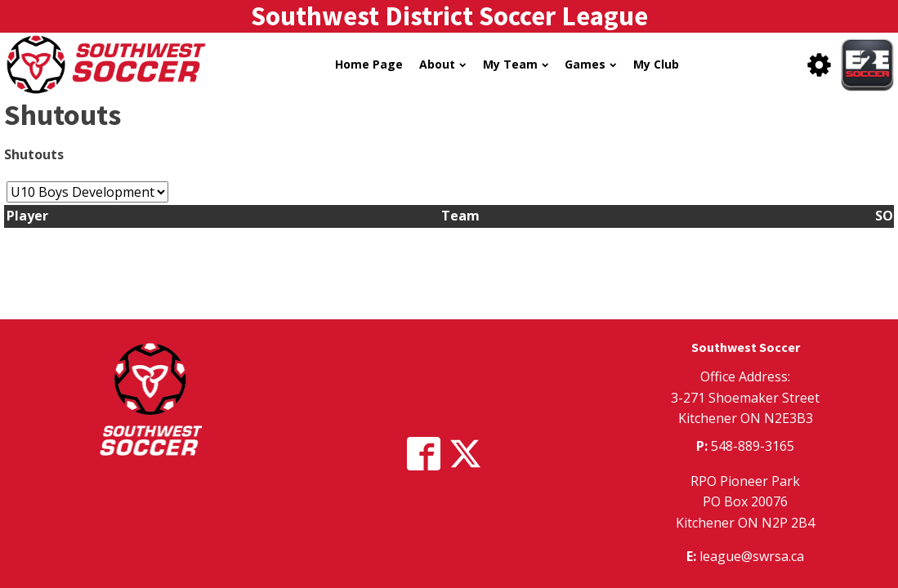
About (442, 64)
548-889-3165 (753, 446)
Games (590, 64)
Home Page (369, 64)
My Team (516, 64)
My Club (656, 64)
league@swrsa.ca (752, 556)
